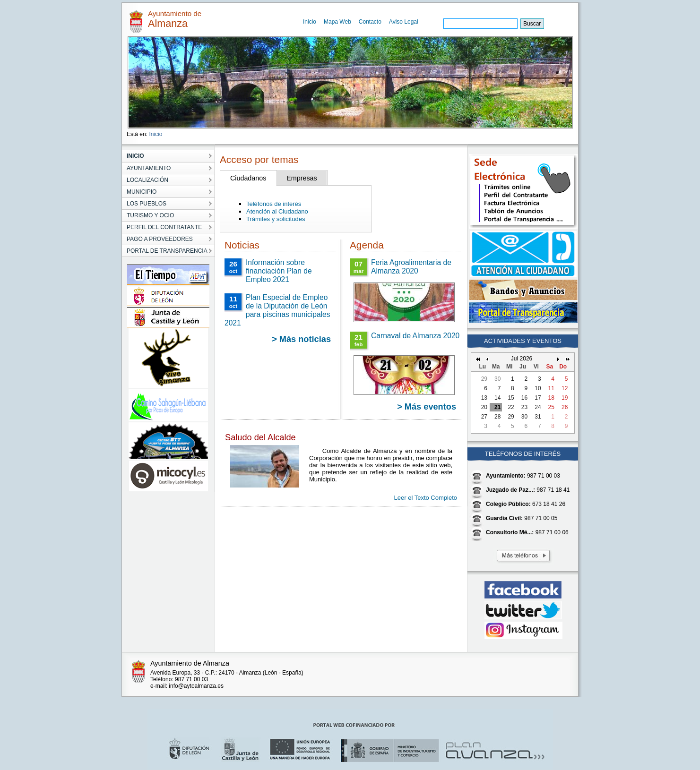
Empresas (302, 178)
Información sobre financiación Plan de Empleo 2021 (279, 271)
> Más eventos (427, 407)
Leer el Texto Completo (426, 498)
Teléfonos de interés (274, 204)
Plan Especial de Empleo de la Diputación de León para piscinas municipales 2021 (277, 310)
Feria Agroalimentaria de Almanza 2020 (411, 267)
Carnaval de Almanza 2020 (415, 336)
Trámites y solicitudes (276, 219)
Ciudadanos (248, 178)
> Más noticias (301, 339)
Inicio (310, 22)
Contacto (370, 22)
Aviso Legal (404, 22)
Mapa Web (337, 22)
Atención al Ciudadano (277, 211)
